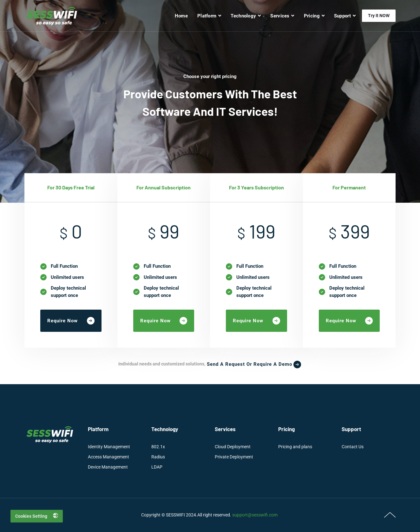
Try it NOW (379, 16)
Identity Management (109, 447)
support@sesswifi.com (255, 515)
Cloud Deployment (233, 447)
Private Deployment (234, 457)
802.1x (158, 447)
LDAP (157, 467)
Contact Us (353, 447)
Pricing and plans (295, 447)
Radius (158, 457)
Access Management (108, 457)
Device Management (108, 467)
